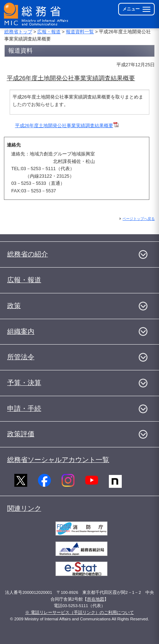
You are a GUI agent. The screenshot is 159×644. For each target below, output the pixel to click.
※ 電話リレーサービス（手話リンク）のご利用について (79, 612)
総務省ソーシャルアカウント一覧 (58, 460)
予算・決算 (24, 383)
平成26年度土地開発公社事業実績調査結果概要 (67, 126)
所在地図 (96, 599)
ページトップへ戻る (139, 219)
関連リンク (24, 508)
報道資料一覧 (80, 32)
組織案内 (21, 331)
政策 (14, 306)
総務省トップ (18, 32)
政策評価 (21, 434)
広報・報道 (49, 32)
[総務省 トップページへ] (37, 14)
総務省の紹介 (28, 254)
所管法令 (21, 357)
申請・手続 (24, 408)
